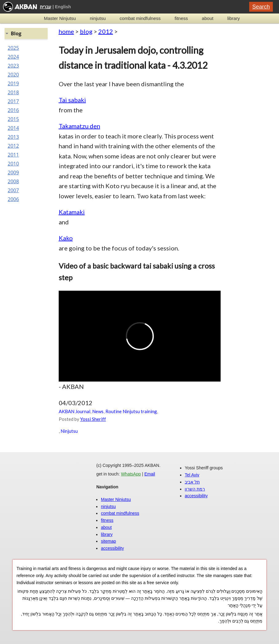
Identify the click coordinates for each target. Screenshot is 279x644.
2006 (13, 199)
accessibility (112, 548)
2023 (13, 66)
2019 (13, 83)
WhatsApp (131, 474)
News (98, 411)
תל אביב (192, 482)
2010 (13, 164)
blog (86, 31)
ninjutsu (98, 18)
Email (150, 474)
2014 (13, 128)
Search (261, 7)
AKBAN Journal (75, 411)
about (208, 18)
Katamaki (72, 212)
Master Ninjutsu (60, 18)
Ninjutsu (69, 431)
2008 (13, 181)
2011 (13, 155)
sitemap (108, 541)
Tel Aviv (192, 475)
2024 (13, 57)
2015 (13, 119)
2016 (13, 110)
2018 (13, 92)
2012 (106, 31)
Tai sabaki (72, 100)
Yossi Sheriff (93, 419)
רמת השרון (195, 489)
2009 (13, 173)
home (66, 31)
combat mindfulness (140, 18)
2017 (13, 101)
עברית (46, 7)
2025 (13, 48)
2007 (13, 190)
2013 (13, 137)
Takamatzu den (79, 126)
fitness (181, 18)
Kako (66, 238)
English (63, 7)
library (234, 18)
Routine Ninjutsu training (131, 411)
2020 (13, 75)
